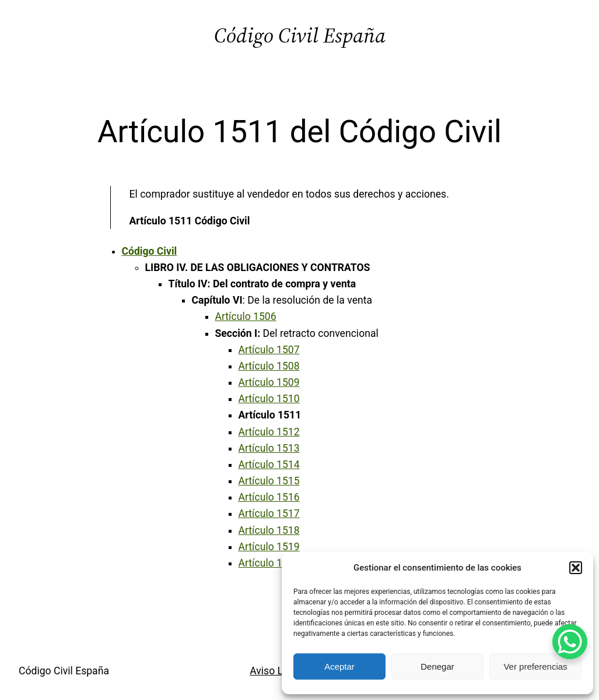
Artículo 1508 (269, 366)
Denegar (437, 666)
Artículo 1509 (269, 382)
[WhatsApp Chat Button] (570, 642)
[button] (576, 568)
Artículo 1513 (269, 448)
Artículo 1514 (269, 465)
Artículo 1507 (269, 350)
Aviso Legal (276, 671)
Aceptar (339, 666)
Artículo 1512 (269, 432)
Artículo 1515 (269, 481)
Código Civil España (300, 35)
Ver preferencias (535, 666)
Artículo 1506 (246, 316)
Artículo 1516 (269, 497)
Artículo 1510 (269, 399)
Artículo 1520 (269, 563)
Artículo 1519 (269, 547)
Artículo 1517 (269, 513)
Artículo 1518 (269, 530)
